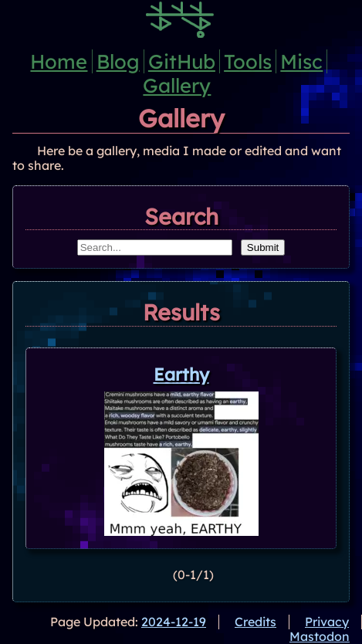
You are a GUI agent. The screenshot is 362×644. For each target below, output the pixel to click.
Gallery (177, 85)
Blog (118, 61)
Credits (255, 622)
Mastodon (320, 636)
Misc (301, 61)
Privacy (327, 622)
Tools (248, 61)
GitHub (182, 61)
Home (59, 61)
